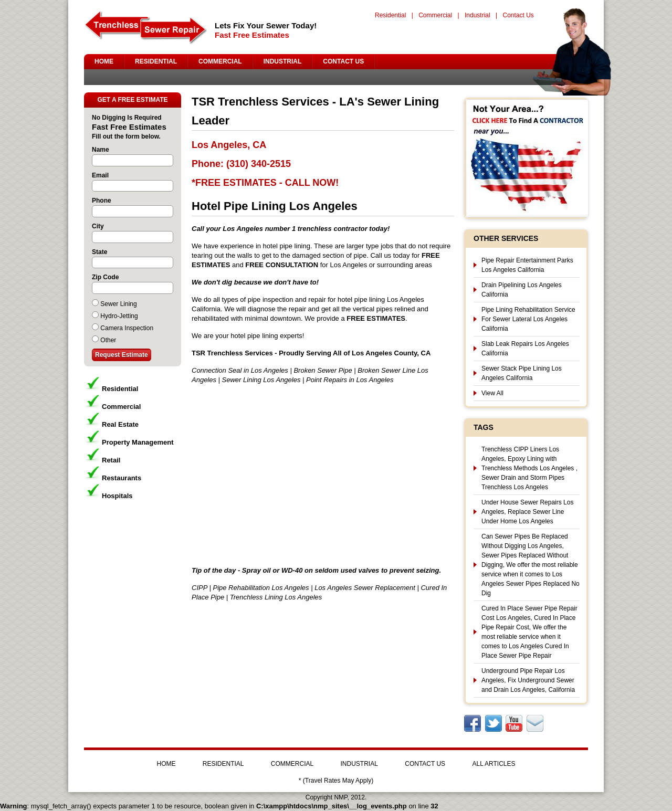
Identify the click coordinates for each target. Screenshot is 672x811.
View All (492, 393)
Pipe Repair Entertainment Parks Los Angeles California (527, 265)
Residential (390, 15)
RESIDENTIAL (156, 61)
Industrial (477, 15)
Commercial (435, 15)
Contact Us (518, 15)
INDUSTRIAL (283, 61)
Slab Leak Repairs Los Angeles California (525, 349)
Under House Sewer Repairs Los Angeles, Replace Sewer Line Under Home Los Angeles (527, 512)
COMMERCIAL (220, 61)
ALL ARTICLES (493, 764)
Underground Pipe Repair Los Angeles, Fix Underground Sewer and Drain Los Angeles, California (528, 680)
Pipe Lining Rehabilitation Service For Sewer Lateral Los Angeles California (528, 319)
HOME (104, 61)
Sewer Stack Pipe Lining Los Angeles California (522, 373)
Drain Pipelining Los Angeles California (522, 290)
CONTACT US (343, 61)
